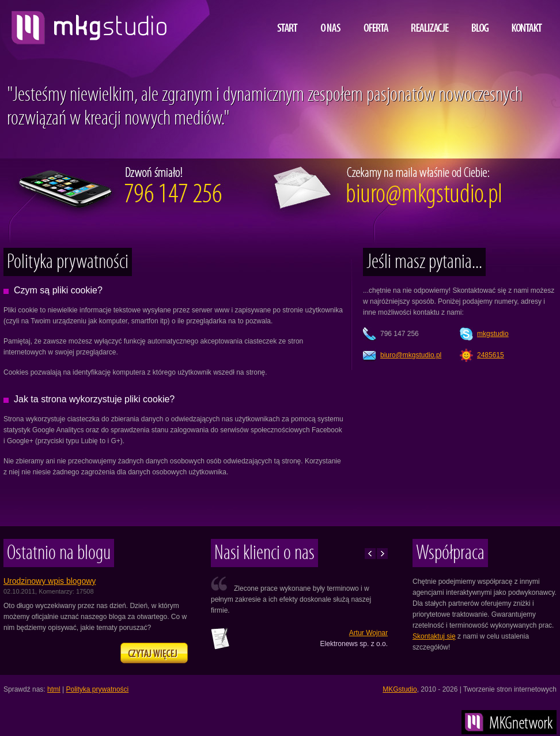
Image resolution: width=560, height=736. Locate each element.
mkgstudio (493, 334)
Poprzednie (370, 554)
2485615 (491, 355)
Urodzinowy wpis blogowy (50, 581)
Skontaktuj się (434, 636)
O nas (331, 19)
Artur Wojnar (368, 633)
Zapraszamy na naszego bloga (154, 653)
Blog (480, 19)
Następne (382, 554)
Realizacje (430, 19)
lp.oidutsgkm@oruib (411, 355)
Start (287, 19)
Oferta (376, 19)
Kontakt (527, 19)
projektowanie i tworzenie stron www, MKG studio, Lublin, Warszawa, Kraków (86, 23)
